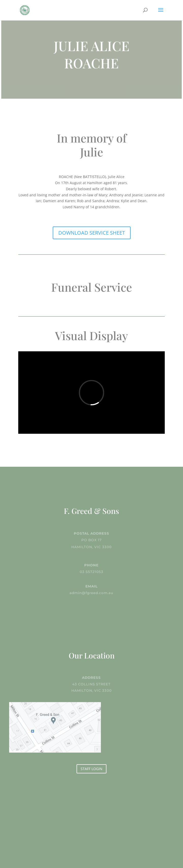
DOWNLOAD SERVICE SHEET (92, 233)
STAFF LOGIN (92, 769)
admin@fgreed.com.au (92, 593)
